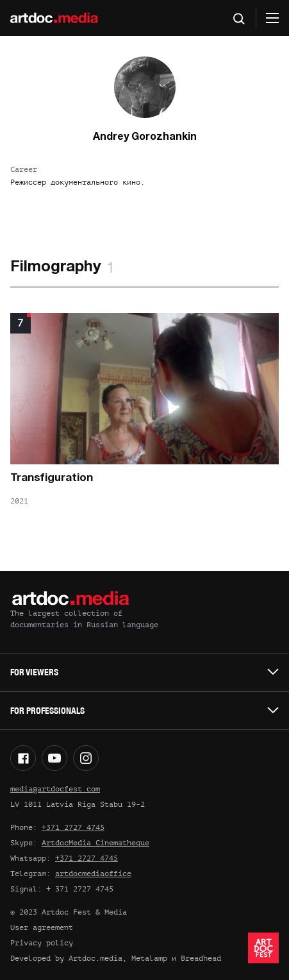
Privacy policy (42, 943)
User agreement (42, 927)
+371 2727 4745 (73, 827)
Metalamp (149, 958)
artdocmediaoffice (93, 874)
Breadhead (201, 958)
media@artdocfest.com (55, 789)
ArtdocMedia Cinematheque (95, 843)
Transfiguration (52, 478)
